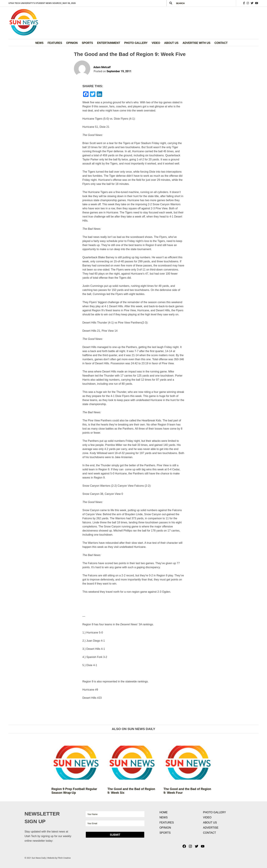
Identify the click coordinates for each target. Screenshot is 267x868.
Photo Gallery (136, 43)
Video (156, 43)
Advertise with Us (197, 43)
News (40, 43)
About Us (171, 43)
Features (55, 43)
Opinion (72, 43)
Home (163, 812)
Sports (87, 43)
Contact (221, 43)
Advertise (211, 828)
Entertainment (109, 43)
